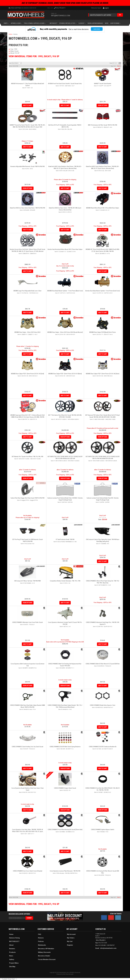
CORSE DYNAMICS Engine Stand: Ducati (65, 788)
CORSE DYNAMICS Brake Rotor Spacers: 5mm (103, 705)
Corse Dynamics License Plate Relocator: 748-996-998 (65, 871)
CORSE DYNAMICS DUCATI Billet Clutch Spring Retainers (65, 747)
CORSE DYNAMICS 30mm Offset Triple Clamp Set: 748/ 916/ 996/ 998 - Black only (103, 582)
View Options (28, 603)
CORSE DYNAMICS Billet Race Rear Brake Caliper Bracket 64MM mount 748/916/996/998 (27, 706)
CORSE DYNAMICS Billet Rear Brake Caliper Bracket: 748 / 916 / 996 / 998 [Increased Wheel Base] (65, 706)
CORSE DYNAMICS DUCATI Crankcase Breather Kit (103, 747)
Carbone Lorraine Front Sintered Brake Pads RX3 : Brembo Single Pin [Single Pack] (103, 499)
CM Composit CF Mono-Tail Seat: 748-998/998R (27, 581)
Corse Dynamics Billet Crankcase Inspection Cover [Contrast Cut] (27, 665)
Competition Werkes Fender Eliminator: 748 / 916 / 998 (65, 581)
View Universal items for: (34, 904)
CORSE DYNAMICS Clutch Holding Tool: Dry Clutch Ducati (27, 747)
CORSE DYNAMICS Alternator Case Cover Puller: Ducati (27, 622)
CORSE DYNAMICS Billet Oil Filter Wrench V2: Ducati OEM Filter (103, 664)
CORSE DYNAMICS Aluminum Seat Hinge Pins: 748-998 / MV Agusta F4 (103, 623)
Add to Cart (103, 561)
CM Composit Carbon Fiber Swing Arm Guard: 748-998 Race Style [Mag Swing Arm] (103, 540)
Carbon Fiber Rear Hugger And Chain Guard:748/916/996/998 (27, 498)
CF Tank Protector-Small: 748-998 (65, 539)
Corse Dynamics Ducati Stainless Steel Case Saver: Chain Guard (28, 789)
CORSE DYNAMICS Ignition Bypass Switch (103, 830)
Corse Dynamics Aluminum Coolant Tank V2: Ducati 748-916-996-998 (65, 623)
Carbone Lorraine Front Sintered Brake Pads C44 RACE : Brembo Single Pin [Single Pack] (65, 499)
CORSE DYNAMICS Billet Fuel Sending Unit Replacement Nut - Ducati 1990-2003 (65, 665)
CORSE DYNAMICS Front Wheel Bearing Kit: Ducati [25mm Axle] (65, 830)
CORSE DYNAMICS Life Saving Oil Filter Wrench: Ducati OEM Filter (103, 872)
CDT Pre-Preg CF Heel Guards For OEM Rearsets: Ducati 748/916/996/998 (27, 540)
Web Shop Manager (68, 974)
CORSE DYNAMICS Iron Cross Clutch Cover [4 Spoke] (28, 871)
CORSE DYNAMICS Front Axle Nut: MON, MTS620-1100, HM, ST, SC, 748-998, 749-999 (103, 789)
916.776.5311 (101, 940)
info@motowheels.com (108, 948)
